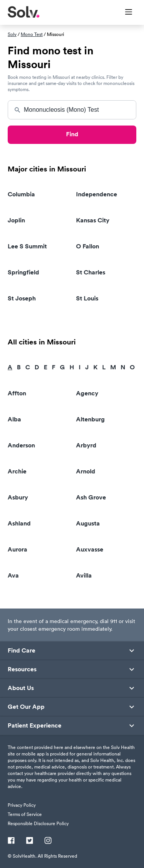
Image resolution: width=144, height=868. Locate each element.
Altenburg (90, 419)
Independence (97, 194)
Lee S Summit (27, 246)
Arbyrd (86, 445)
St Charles (91, 272)
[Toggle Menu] (124, 13)
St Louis (87, 298)
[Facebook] (11, 841)
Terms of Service (25, 814)
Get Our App (26, 707)
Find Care (22, 651)
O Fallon (88, 246)
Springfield (23, 272)
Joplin (16, 220)
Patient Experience (35, 726)
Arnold (86, 471)
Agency (87, 393)
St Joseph (22, 298)
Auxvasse (90, 549)
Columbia (21, 194)
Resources (22, 669)
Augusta (88, 523)
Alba (14, 419)
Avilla (84, 575)
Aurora (17, 549)
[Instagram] (48, 841)
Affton (17, 393)
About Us (21, 688)
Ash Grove (91, 497)
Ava (13, 575)
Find (72, 134)
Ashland (19, 523)
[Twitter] (30, 841)
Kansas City (93, 220)
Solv (12, 34)
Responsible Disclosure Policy (38, 823)
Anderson (21, 445)
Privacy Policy (22, 805)
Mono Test (32, 34)
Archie (17, 471)
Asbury (18, 497)
